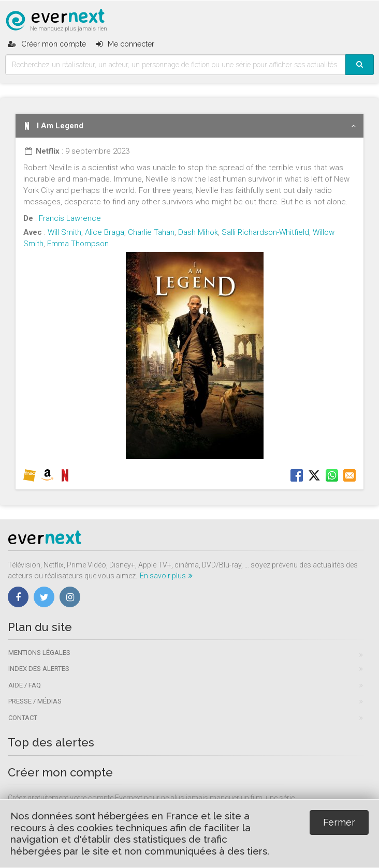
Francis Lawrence (70, 218)
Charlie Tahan (151, 232)
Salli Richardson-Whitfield (265, 232)
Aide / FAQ (25, 685)
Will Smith (64, 232)
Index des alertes (39, 669)
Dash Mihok (198, 232)
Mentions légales (39, 653)
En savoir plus (166, 576)
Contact (23, 718)
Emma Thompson (78, 244)
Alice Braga (105, 232)
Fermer (339, 822)
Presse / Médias (35, 701)
